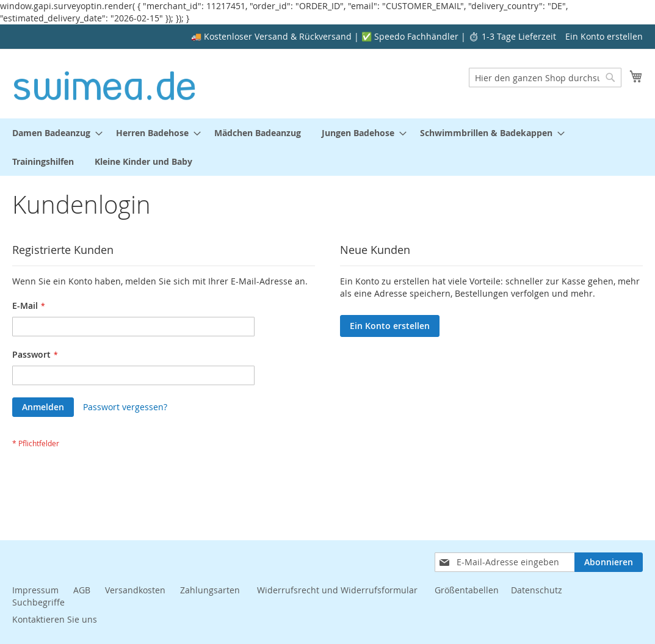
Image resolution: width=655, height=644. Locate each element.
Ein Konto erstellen (604, 36)
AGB (82, 590)
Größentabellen (467, 590)
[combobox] (545, 78)
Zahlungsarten (211, 590)
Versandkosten (135, 590)
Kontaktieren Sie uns (55, 619)
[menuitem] (54, 133)
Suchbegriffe (38, 602)
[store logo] (105, 83)
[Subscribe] (609, 562)
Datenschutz (537, 590)
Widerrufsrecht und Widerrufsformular (337, 590)
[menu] (327, 147)
